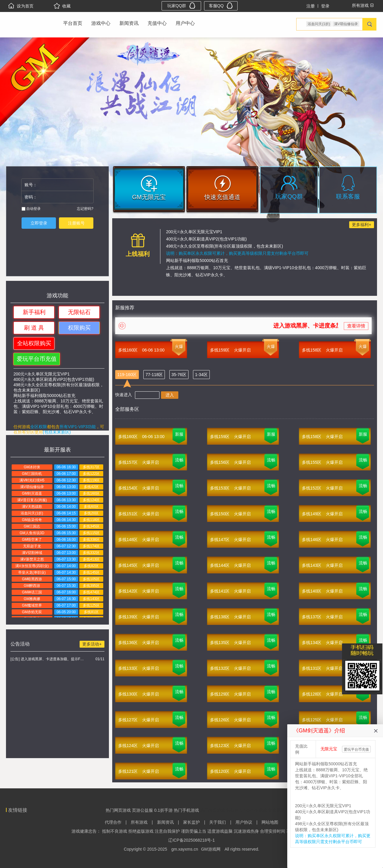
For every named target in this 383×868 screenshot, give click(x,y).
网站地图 (270, 822)
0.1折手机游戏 (253, 810)
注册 (311, 6)
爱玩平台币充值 (37, 359)
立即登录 (39, 223)
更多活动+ (92, 644)
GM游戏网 (211, 849)
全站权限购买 (34, 343)
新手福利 (34, 312)
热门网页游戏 (118, 810)
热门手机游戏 (186, 810)
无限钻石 (79, 312)
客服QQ (221, 6)
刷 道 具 (34, 328)
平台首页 (73, 23)
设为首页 (21, 6)
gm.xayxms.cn (185, 849)
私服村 (232, 810)
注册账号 (76, 223)
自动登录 (31, 209)
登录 (325, 6)
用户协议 (244, 822)
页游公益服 (142, 810)
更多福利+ (361, 225)
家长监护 (191, 822)
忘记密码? (85, 209)
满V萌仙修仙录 (346, 24)
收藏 (62, 6)
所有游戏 (139, 822)
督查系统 (276, 810)
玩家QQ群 (181, 6)
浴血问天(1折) (319, 24)
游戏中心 (101, 23)
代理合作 (113, 822)
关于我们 (218, 822)
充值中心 (157, 23)
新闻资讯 (129, 23)
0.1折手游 (163, 810)
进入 (170, 395)
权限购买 (79, 328)
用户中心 (185, 23)
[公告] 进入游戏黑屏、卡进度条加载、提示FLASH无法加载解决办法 (48, 659)
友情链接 (18, 810)
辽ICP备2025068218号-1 (191, 840)
